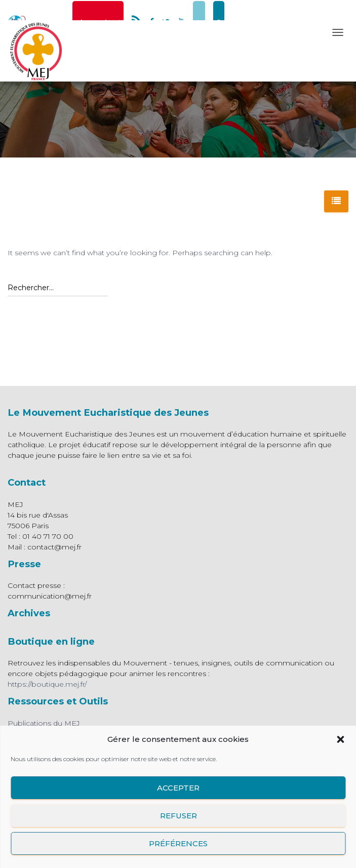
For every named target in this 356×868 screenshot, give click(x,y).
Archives (29, 613)
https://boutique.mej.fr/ (47, 684)
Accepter (178, 788)
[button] (340, 739)
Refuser (178, 816)
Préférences (178, 843)
